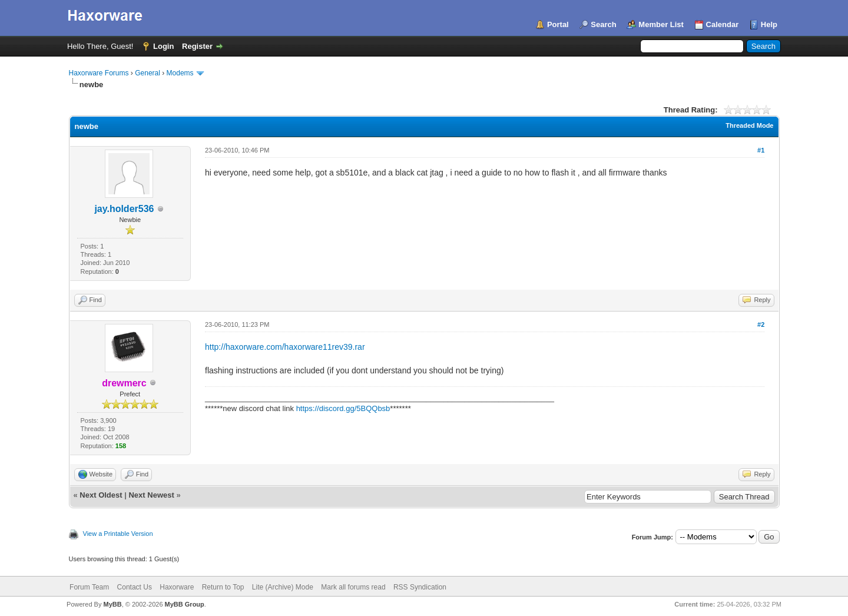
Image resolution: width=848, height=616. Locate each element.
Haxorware (177, 587)
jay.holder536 (124, 209)
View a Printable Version (118, 534)
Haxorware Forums (99, 73)
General (148, 73)
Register (197, 46)
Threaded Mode (749, 125)
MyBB (112, 604)
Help (769, 24)
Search (603, 24)
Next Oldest (101, 495)
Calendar (723, 24)
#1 (761, 150)
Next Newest (151, 495)
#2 (761, 324)
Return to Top (223, 587)
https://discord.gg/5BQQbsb (343, 408)
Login (163, 46)
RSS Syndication (420, 587)
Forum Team (89, 587)
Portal (558, 24)
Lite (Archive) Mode (283, 587)
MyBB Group (185, 604)
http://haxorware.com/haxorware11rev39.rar (285, 347)
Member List (661, 24)
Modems (180, 73)
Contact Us (135, 587)
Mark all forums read (353, 587)
